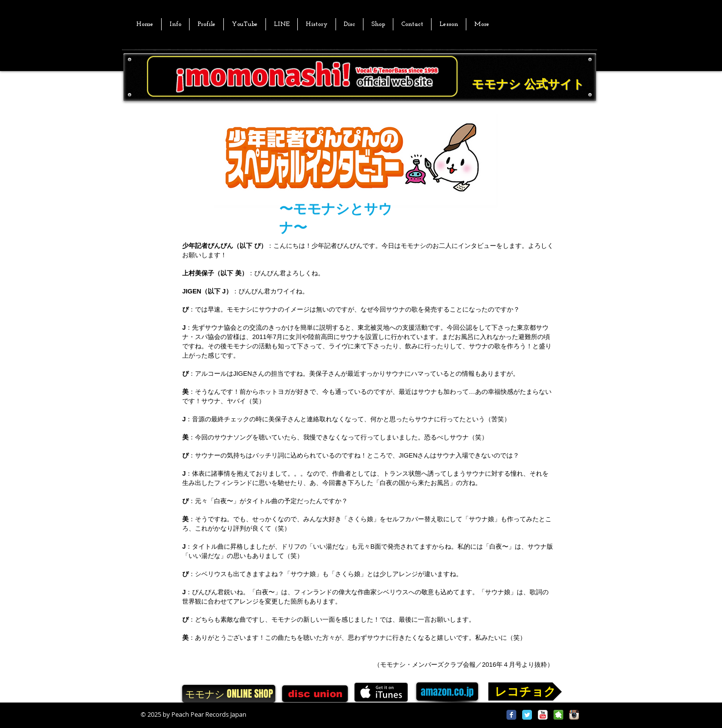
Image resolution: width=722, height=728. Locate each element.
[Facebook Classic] (511, 715)
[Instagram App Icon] (574, 715)
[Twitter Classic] (527, 715)
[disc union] (315, 694)
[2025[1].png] (558, 715)
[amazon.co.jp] (447, 692)
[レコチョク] (525, 692)
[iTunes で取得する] (381, 692)
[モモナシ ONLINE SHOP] (229, 694)
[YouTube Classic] (543, 715)
